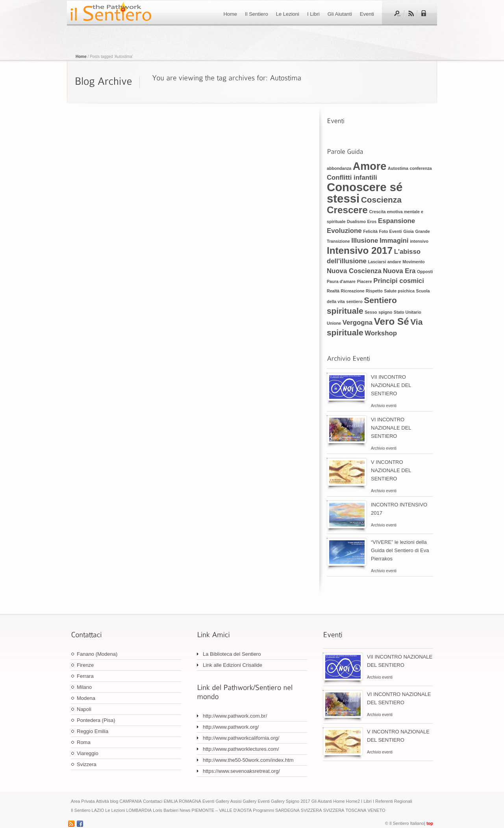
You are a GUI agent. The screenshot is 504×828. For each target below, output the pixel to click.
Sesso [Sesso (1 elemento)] (371, 312)
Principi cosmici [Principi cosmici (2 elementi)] (399, 281)
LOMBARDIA (139, 810)
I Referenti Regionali (393, 801)
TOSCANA (356, 810)
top (430, 823)
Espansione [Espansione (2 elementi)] (397, 221)
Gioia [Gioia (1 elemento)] (409, 231)
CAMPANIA (131, 801)
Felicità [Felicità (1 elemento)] (370, 231)
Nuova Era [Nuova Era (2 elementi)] (399, 271)
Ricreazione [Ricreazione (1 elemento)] (353, 291)
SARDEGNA (287, 810)
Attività (103, 801)
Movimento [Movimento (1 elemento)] (413, 262)
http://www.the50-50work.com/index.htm (248, 760)
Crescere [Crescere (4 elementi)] (347, 210)
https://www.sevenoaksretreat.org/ (241, 771)
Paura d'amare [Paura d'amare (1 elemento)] (341, 281)
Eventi (367, 14)
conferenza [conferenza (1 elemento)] (421, 168)
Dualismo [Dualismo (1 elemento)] (356, 221)
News (185, 810)
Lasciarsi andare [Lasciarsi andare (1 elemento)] (385, 262)
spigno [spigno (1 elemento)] (385, 312)
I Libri (313, 14)
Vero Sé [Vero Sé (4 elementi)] (392, 321)
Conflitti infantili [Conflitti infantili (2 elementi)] (352, 178)
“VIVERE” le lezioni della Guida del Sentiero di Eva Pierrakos (400, 550)
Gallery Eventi (256, 801)
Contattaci (153, 801)
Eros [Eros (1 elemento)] (372, 221)
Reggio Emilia (93, 731)
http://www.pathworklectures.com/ (241, 749)
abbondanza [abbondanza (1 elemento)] (339, 168)
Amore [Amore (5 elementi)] (370, 166)
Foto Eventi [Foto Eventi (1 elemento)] (390, 231)
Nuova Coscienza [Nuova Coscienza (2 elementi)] (354, 271)
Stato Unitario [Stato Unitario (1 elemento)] (408, 312)
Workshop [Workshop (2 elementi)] (381, 333)
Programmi (263, 810)
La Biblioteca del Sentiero (232, 654)
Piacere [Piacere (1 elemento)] (365, 281)
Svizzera (87, 764)
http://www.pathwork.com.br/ (235, 716)
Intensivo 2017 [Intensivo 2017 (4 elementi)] (360, 250)
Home (230, 14)
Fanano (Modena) (97, 654)
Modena (86, 698)
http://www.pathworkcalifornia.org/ (241, 738)
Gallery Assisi (228, 801)
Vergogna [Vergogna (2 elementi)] (358, 323)
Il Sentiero (257, 14)
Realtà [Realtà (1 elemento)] (333, 291)
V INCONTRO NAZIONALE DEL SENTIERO (391, 470)
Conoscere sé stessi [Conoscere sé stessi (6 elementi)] (365, 193)
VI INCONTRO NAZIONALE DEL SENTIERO (391, 428)
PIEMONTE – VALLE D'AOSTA (222, 810)
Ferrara (85, 676)
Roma (84, 742)
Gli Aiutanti (340, 14)
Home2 (353, 801)
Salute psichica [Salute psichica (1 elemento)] (399, 291)
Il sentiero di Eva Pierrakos (110, 13)
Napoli (84, 709)
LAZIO (98, 810)
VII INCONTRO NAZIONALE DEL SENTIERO (391, 385)
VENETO (376, 810)
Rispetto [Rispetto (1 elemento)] (374, 291)
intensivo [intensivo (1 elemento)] (419, 241)
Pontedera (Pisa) (96, 720)
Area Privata (83, 801)
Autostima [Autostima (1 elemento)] (398, 168)
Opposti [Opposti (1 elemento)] (425, 272)
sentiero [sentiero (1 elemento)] (354, 301)
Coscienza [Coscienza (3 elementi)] (381, 200)
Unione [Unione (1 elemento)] (334, 323)
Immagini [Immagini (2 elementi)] (394, 241)
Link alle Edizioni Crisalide (233, 665)
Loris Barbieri (166, 810)
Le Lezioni (288, 14)
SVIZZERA (311, 810)
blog (114, 801)
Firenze (85, 665)
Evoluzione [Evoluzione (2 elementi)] (344, 231)
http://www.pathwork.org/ (231, 727)
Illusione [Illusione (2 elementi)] (365, 241)
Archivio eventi (384, 406)
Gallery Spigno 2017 (291, 801)
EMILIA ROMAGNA (183, 801)
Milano (84, 687)
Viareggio (88, 753)
